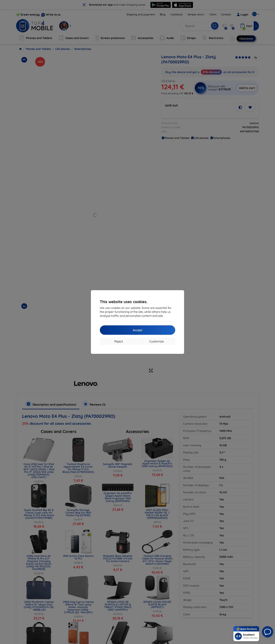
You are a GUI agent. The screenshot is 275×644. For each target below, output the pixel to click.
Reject (119, 341)
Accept (138, 330)
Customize (157, 341)
